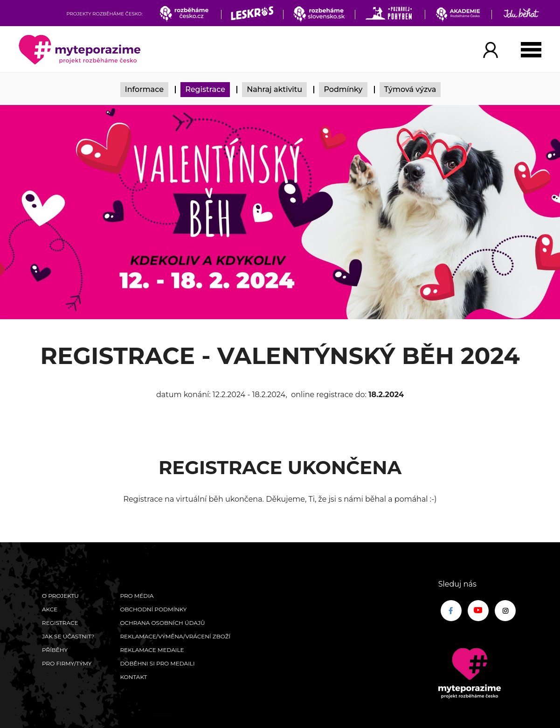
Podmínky (343, 89)
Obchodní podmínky (153, 609)
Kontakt (133, 677)
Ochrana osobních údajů (162, 623)
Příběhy (55, 650)
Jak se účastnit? (68, 636)
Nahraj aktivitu (274, 89)
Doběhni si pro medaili (157, 663)
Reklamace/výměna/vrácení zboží (175, 636)
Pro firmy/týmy (67, 663)
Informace (144, 89)
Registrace (205, 89)
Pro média (137, 596)
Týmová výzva (410, 89)
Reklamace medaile (152, 650)
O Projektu (60, 596)
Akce (50, 609)
